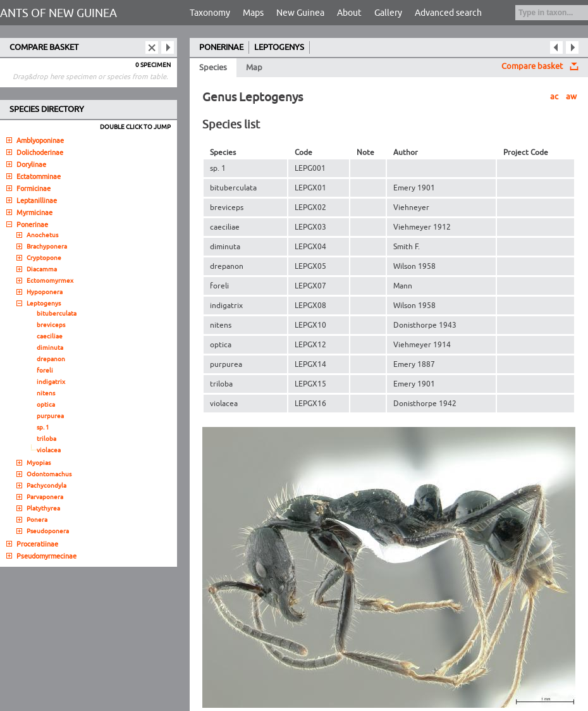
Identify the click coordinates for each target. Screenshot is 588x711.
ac (554, 97)
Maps (253, 13)
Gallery (388, 13)
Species (213, 68)
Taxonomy (210, 13)
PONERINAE (221, 47)
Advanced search (448, 13)
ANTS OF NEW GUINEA (58, 13)
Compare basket (532, 66)
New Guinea (300, 13)
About (349, 13)
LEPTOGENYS (279, 47)
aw (571, 97)
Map (254, 68)
